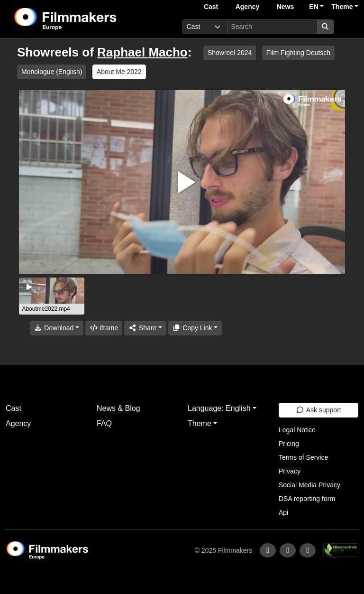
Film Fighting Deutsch (298, 53)
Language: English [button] (219, 408)
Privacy (290, 471)
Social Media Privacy (309, 485)
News (286, 7)
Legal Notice (297, 430)
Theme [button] (342, 7)
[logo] (89, 19)
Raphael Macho (142, 52)
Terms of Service (303, 457)
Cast (211, 7)
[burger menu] (348, 27)
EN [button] (314, 7)
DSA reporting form (307, 499)
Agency (248, 7)
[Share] (145, 328)
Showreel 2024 (230, 53)
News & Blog (118, 408)
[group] (52, 296)
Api (283, 512)
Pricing (289, 444)
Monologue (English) (52, 72)
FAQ (104, 423)
